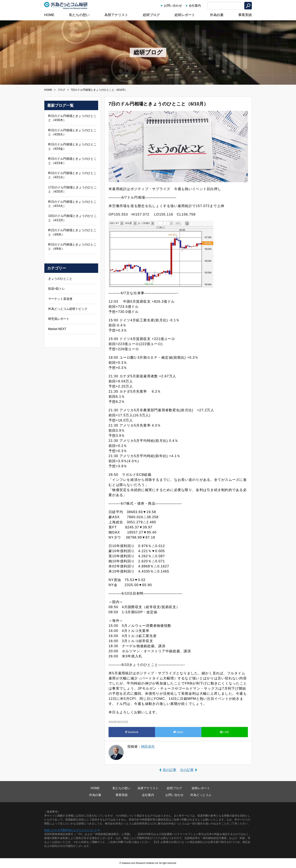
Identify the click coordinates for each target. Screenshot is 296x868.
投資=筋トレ (57, 289)
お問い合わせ (173, 6)
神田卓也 (148, 747)
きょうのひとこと (60, 279)
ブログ (61, 90)
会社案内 (195, 6)
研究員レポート (59, 319)
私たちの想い (79, 15)
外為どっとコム (201, 795)
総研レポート (185, 15)
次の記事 (187, 770)
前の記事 (170, 770)
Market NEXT (57, 329)
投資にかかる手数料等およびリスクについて (71, 830)
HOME (49, 15)
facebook (132, 732)
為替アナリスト (116, 15)
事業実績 (245, 15)
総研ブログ (151, 15)
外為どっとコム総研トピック (68, 309)
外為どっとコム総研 (66, 5)
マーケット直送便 (60, 299)
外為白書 (217, 15)
